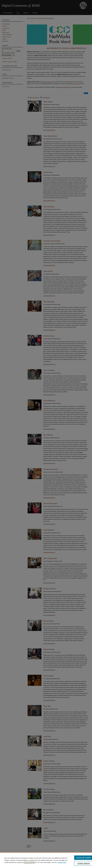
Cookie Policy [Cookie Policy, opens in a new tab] (62, 862)
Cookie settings (29, 862)
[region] (46, 860)
